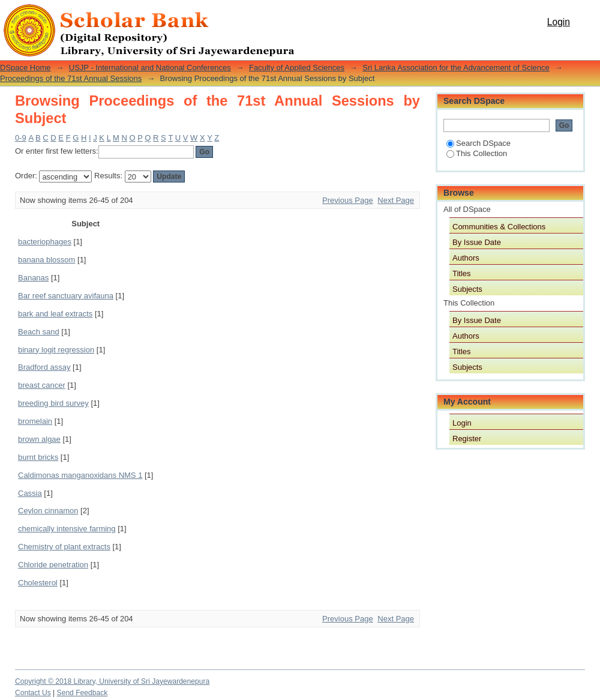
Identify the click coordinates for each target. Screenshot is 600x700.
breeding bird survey (53, 403)
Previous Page (348, 200)
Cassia (30, 493)
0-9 (21, 138)
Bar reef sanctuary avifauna (66, 296)
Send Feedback (82, 693)
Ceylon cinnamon (48, 511)
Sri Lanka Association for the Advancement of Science (456, 68)
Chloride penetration (53, 565)
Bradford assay (44, 367)
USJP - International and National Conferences (150, 68)
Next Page (396, 200)
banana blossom (46, 260)
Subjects (467, 289)
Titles (462, 273)
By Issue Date (477, 242)
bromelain (35, 421)
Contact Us (33, 693)
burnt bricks (38, 457)
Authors (466, 258)
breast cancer (42, 385)
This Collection (477, 153)
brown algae (39, 439)
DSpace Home (25, 68)
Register (467, 439)
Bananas (33, 278)
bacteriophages (45, 242)
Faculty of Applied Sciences (297, 68)
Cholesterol (38, 583)
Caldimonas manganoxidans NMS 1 (80, 475)
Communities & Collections (499, 227)
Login (559, 22)
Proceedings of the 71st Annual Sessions (71, 78)
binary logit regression (56, 350)
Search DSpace (478, 143)
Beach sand (39, 332)
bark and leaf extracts (55, 314)
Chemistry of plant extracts (64, 547)
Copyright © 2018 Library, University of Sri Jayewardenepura (112, 681)
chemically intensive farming (67, 529)
